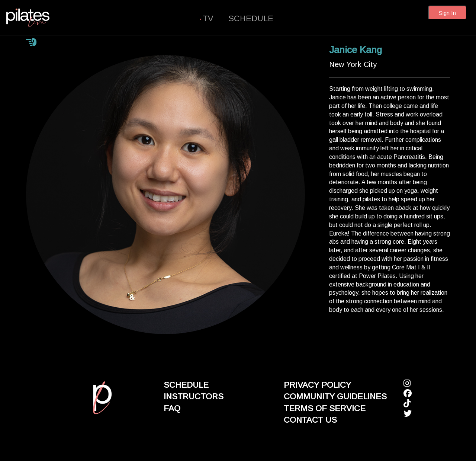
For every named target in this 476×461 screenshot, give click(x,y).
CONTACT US (310, 420)
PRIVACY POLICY (317, 385)
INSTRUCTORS (194, 396)
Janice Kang (356, 50)
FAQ (172, 408)
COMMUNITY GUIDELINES (335, 396)
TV (208, 18)
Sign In (447, 13)
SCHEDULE (251, 18)
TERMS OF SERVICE (325, 408)
